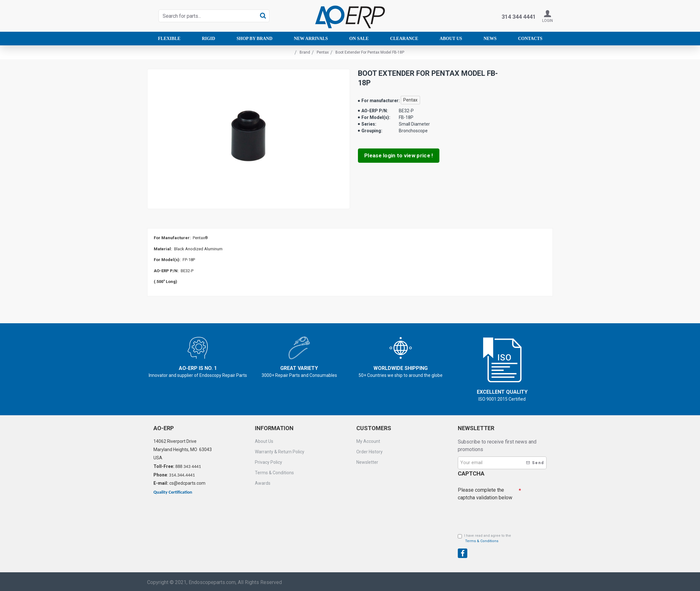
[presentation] (502, 547)
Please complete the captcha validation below (485, 493)
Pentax (323, 52)
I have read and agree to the (484, 539)
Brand (305, 52)
